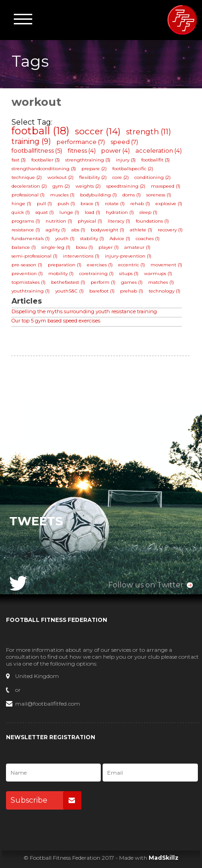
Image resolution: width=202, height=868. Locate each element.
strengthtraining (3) (88, 160)
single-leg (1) (56, 247)
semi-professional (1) (35, 256)
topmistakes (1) (29, 282)
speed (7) (124, 142)
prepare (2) (94, 169)
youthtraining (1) (31, 291)
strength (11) (149, 132)
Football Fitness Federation (182, 20)
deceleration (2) (29, 186)
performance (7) (81, 142)
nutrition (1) (59, 221)
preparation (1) (65, 265)
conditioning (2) (153, 177)
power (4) (115, 150)
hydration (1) (120, 212)
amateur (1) (137, 247)
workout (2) (61, 177)
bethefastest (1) (68, 282)
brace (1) (90, 204)
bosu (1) (84, 247)
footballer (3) (46, 160)
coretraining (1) (96, 273)
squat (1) (45, 212)
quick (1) (21, 212)
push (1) (66, 204)
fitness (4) (82, 150)
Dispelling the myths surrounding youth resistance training (84, 311)
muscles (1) (62, 195)
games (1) (132, 282)
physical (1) (90, 221)
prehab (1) (132, 291)
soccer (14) (98, 131)
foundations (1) (152, 221)
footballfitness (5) (37, 150)
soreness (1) (159, 195)
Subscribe (46, 800)
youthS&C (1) (69, 291)
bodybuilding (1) (98, 195)
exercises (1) (100, 265)
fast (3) (19, 160)
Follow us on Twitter (146, 585)
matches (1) (161, 282)
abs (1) (78, 230)
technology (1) (164, 291)
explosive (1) (169, 204)
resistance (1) (26, 230)
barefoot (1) (102, 291)
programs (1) (26, 221)
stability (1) (92, 239)
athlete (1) (141, 230)
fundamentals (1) (31, 239)
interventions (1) (81, 256)
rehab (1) (140, 204)
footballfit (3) (156, 160)
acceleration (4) (159, 150)
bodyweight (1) (107, 230)
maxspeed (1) (166, 186)
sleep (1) (148, 212)
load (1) (92, 212)
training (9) (31, 141)
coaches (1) (148, 239)
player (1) (109, 247)
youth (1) (65, 239)
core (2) (121, 177)
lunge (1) (69, 212)
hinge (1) (21, 204)
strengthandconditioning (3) (44, 169)
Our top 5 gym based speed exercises (56, 321)
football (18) (40, 131)
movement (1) (166, 265)
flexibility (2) (93, 177)
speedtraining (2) (126, 186)
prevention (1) (27, 273)
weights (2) (88, 186)
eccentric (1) (132, 265)
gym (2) (61, 186)
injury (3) (126, 160)
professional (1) (28, 195)
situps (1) (129, 273)
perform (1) (103, 282)
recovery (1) (170, 230)
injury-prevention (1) (128, 256)
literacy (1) (119, 221)
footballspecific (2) (133, 169)
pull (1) (44, 204)
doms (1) (132, 195)
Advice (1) (120, 239)
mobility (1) (61, 273)
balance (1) (24, 247)
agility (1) (56, 230)
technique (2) (27, 177)
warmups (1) (158, 273)
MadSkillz (164, 858)
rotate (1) (115, 204)
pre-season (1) (27, 265)
